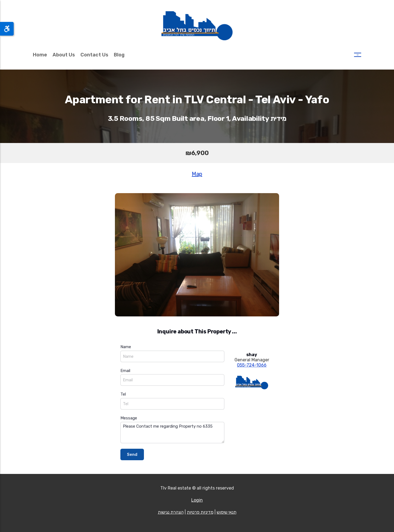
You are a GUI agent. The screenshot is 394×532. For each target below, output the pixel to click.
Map (197, 174)
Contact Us (94, 55)
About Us (64, 55)
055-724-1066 (252, 365)
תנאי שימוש (227, 512)
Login (197, 500)
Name (126, 347)
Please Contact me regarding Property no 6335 (172, 433)
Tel (123, 394)
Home (40, 55)
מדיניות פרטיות (200, 512)
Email (125, 371)
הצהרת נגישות (171, 512)
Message (129, 418)
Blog (119, 55)
